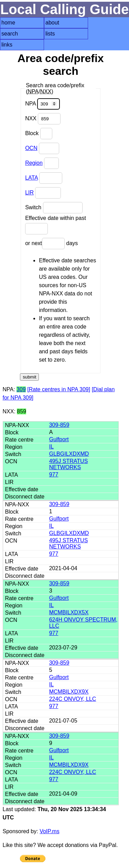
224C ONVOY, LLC (73, 699)
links (7, 45)
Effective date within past (56, 225)
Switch (54, 208)
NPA (42, 104)
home (8, 23)
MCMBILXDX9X (69, 692)
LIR (29, 193)
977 (54, 475)
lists (50, 34)
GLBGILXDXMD (69, 454)
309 (21, 389)
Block (39, 134)
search (10, 34)
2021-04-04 (63, 568)
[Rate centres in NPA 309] (59, 389)
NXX (43, 119)
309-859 (59, 425)
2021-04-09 (63, 794)
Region (34, 163)
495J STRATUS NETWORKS (69, 464)
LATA (31, 178)
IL (51, 447)
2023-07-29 (63, 648)
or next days (51, 244)
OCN (31, 148)
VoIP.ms (50, 831)
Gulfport (59, 439)
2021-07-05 (63, 721)
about (52, 23)
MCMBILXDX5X (69, 612)
